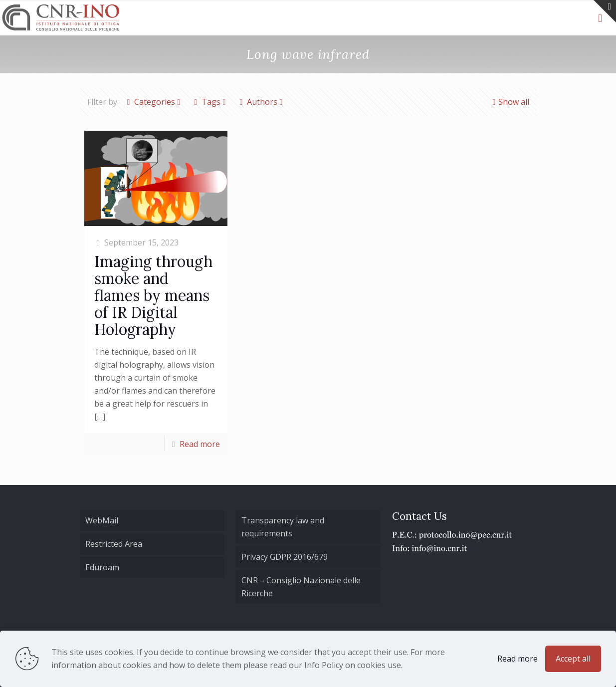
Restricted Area (114, 544)
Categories (154, 102)
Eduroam (102, 567)
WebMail (102, 520)
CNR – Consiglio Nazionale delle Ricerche (301, 587)
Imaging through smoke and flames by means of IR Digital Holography (153, 295)
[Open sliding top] (605, 11)
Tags (210, 102)
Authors (261, 102)
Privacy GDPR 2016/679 (285, 557)
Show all (510, 102)
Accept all (573, 659)
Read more (200, 444)
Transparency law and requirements (283, 527)
